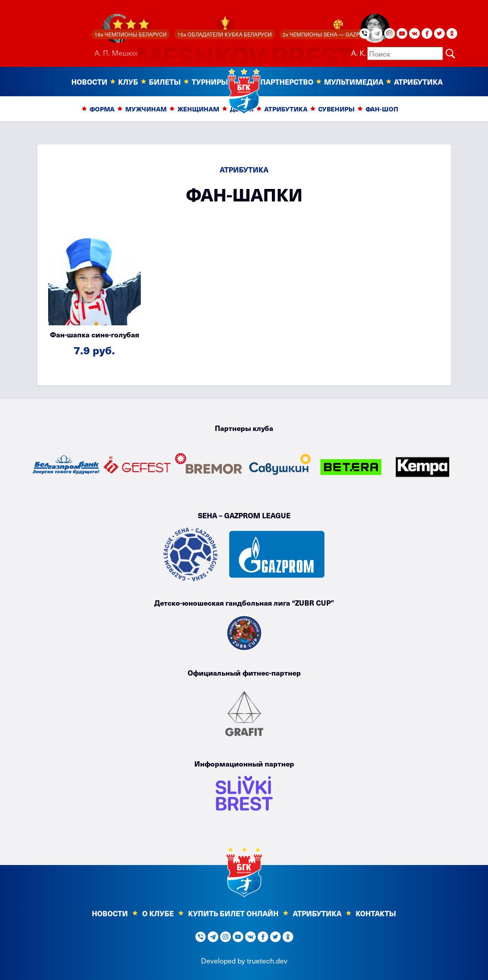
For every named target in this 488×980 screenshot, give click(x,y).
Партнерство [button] (287, 82)
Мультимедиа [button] (354, 82)
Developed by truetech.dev (244, 960)
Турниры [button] (210, 82)
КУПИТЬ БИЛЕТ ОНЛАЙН (233, 913)
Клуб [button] (128, 82)
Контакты (376, 913)
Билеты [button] (165, 82)
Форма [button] (102, 109)
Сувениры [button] (336, 109)
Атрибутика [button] (286, 109)
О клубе (158, 913)
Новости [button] (89, 82)
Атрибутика (418, 82)
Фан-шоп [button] (382, 109)
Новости (110, 913)
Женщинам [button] (198, 109)
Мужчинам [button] (146, 109)
